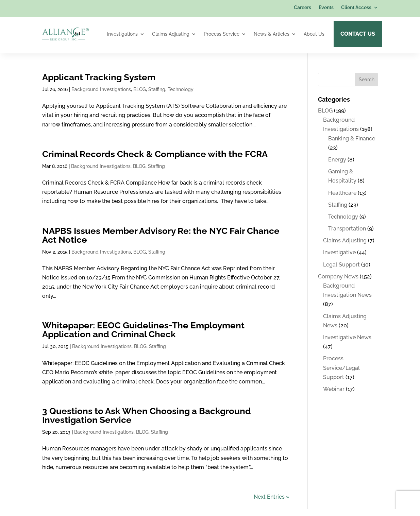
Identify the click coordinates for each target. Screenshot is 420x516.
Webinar (334, 389)
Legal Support (341, 265)
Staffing (157, 89)
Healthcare (342, 193)
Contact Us (358, 34)
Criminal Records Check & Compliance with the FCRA (155, 154)
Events (326, 8)
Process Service (222, 34)
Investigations (122, 34)
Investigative (339, 252)
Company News (338, 277)
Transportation (347, 229)
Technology (181, 89)
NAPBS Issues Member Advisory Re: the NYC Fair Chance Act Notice (161, 235)
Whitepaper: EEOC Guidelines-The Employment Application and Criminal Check (143, 330)
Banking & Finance (352, 139)
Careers (303, 8)
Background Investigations (101, 89)
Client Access (356, 8)
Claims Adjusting (171, 34)
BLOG (140, 89)
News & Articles (272, 34)
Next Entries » (272, 497)
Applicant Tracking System (99, 77)
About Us (314, 34)
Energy (337, 160)
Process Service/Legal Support (341, 368)
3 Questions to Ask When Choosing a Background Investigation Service (147, 415)
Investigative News (347, 337)
